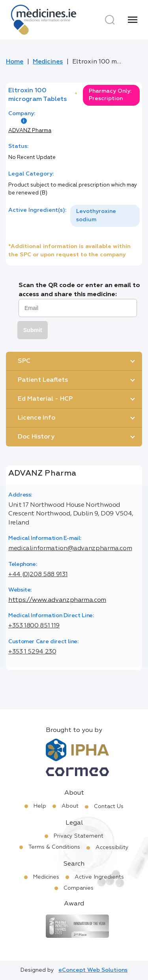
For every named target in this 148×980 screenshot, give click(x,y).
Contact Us (109, 806)
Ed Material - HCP (45, 399)
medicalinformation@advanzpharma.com (70, 549)
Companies (79, 888)
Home (15, 62)
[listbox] (105, 216)
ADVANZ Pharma (30, 131)
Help (40, 806)
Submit (33, 330)
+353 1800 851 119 (34, 626)
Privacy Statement (79, 836)
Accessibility (112, 847)
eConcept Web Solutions (93, 970)
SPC (24, 361)
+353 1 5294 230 (32, 652)
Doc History (36, 437)
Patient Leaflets (43, 380)
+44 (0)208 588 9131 (38, 575)
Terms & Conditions (54, 847)
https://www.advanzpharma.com (57, 600)
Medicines (48, 62)
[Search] (110, 20)
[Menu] (133, 20)
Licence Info (37, 418)
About (70, 806)
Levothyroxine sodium (96, 216)
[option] (105, 216)
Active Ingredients (99, 877)
